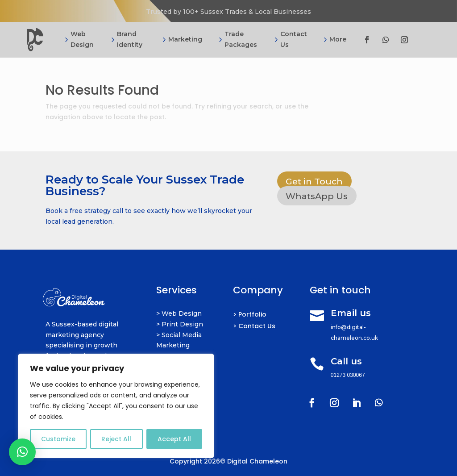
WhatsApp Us (318, 196)
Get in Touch (316, 181)
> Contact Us (254, 326)
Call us (346, 361)
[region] (116, 406)
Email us (351, 313)
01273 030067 (348, 375)
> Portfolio (250, 314)
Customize (58, 439)
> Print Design (180, 324)
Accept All (174, 439)
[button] (22, 452)
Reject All (116, 439)
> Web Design (179, 313)
